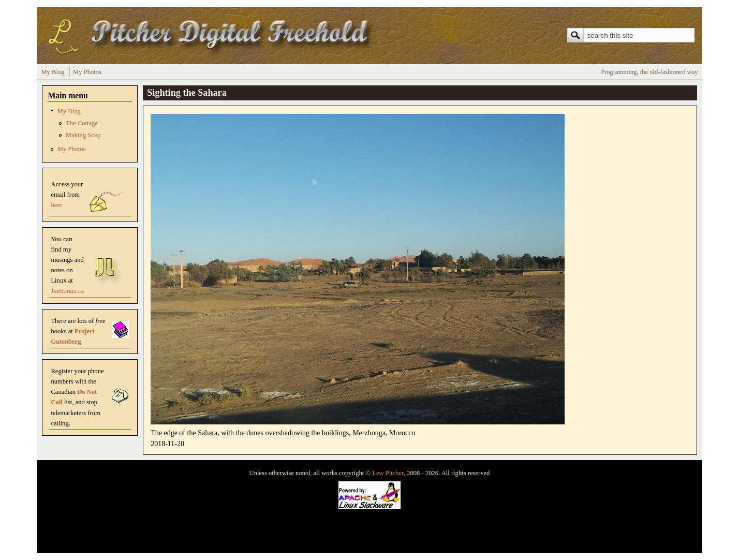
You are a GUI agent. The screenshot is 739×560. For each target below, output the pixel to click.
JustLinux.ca (67, 291)
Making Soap (83, 135)
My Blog (53, 72)
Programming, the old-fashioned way (649, 72)
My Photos (87, 72)
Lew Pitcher (388, 473)
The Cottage (82, 123)
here (56, 205)
